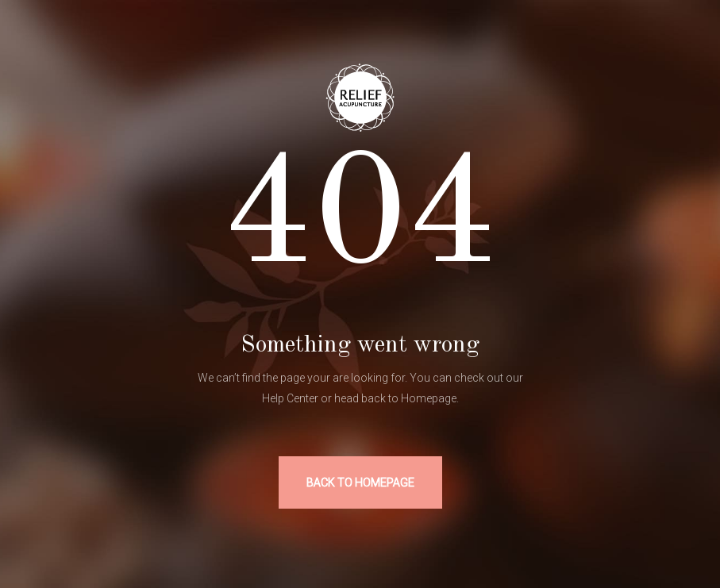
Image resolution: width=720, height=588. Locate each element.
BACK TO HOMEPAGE (360, 482)
